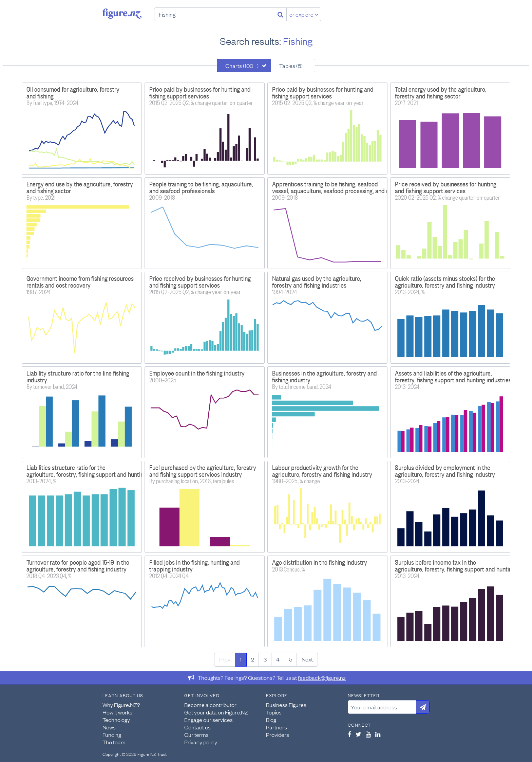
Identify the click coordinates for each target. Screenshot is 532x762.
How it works (117, 712)
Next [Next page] (307, 659)
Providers (278, 734)
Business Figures (286, 705)
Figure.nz (122, 14)
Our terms (196, 734)
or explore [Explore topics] (304, 14)
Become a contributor (210, 705)
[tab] (244, 66)
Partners (277, 727)
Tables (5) (291, 66)
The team (114, 742)
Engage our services (208, 720)
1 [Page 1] (241, 659)
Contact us (197, 727)
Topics (274, 712)
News (109, 727)
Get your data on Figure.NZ (216, 712)
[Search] (280, 14)
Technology (116, 720)
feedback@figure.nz (322, 677)
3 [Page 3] (265, 659)
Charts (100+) (242, 66)
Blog (271, 720)
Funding (112, 734)
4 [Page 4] (278, 659)
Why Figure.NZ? (121, 705)
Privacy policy (201, 742)
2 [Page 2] (253, 659)
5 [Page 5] (291, 659)
